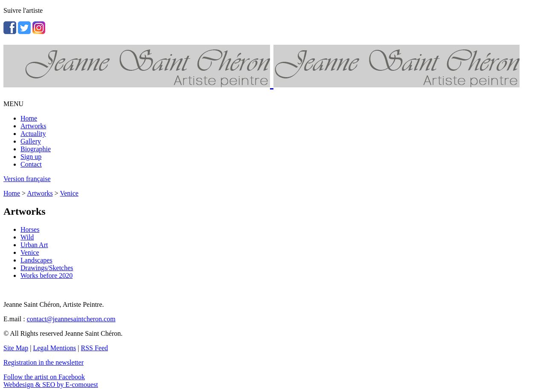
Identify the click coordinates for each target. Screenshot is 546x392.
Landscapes (36, 260)
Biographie (36, 149)
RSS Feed (95, 348)
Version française (27, 179)
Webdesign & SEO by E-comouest (51, 385)
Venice (69, 193)
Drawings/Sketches (47, 268)
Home (29, 118)
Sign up (31, 157)
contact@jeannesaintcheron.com (71, 319)
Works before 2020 (46, 275)
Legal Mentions (54, 348)
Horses (30, 229)
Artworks (33, 126)
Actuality (33, 134)
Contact (31, 164)
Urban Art (34, 245)
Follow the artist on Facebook (44, 377)
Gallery (31, 141)
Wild (27, 237)
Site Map (16, 348)
